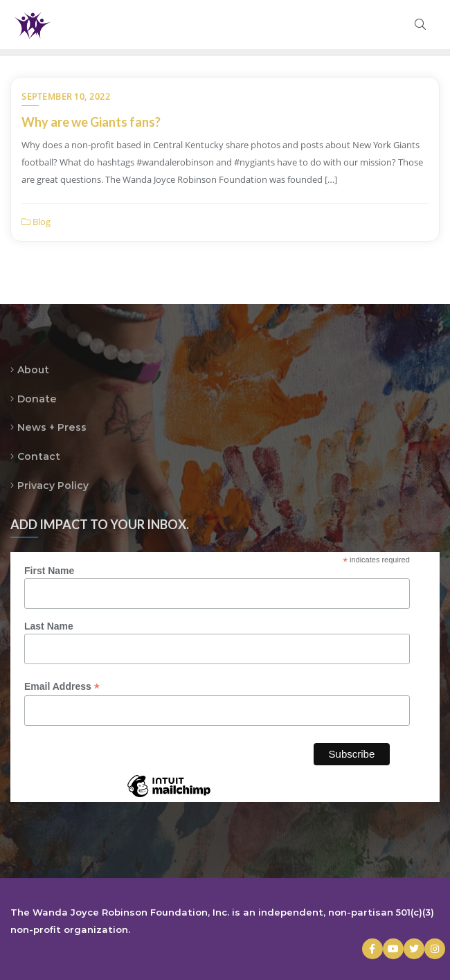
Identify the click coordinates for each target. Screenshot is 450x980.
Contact (39, 456)
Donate (37, 399)
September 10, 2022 (66, 97)
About (33, 370)
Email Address (62, 687)
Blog (36, 222)
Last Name (49, 626)
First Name (49, 571)
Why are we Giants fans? (91, 122)
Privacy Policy (53, 485)
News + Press (52, 427)
